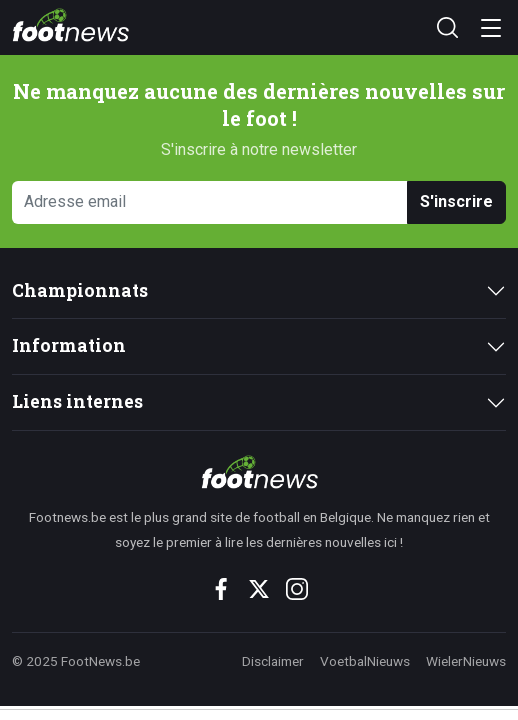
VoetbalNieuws (365, 661)
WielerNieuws (466, 661)
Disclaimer (273, 661)
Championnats (80, 290)
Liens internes (77, 401)
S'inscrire (456, 201)
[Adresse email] (210, 202)
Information (69, 345)
